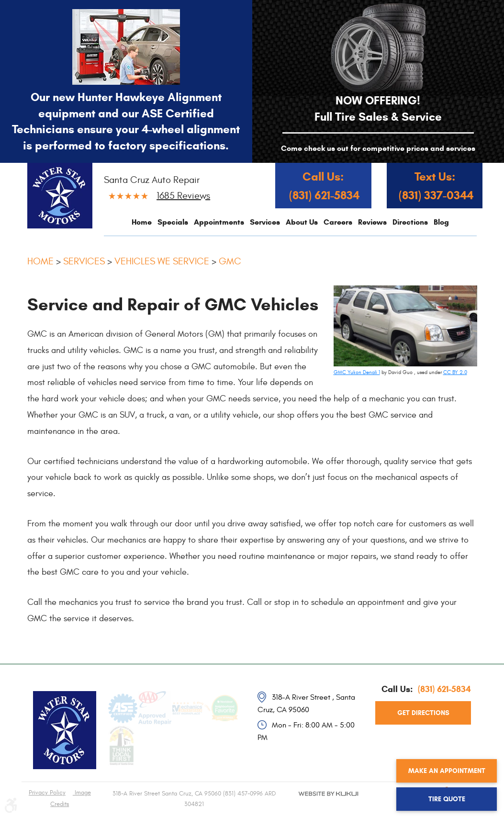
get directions (423, 713)
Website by (329, 802)
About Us (302, 222)
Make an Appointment (447, 771)
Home (142, 222)
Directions (410, 222)
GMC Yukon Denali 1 (357, 372)
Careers (338, 222)
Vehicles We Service (162, 261)
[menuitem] (142, 222)
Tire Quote (447, 799)
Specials (173, 222)
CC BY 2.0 (455, 372)
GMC (230, 261)
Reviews (372, 222)
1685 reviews (183, 196)
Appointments (219, 222)
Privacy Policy (47, 793)
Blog (441, 222)
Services (265, 222)
